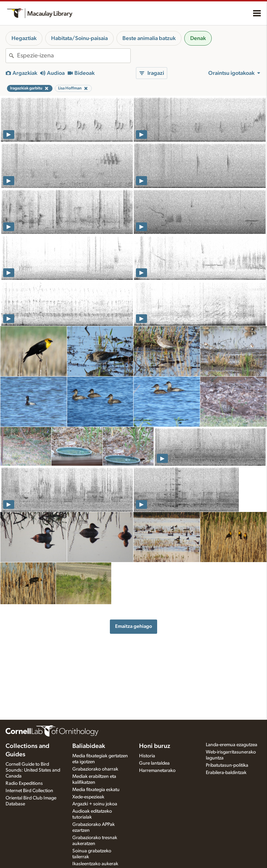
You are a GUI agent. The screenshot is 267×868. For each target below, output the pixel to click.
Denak (198, 38)
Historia (147, 756)
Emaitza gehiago (133, 626)
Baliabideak (89, 746)
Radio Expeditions (24, 783)
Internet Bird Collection (29, 791)
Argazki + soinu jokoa (95, 804)
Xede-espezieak (88, 797)
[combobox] (74, 56)
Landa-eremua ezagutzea (232, 745)
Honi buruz (155, 746)
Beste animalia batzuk (149, 38)
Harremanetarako (157, 771)
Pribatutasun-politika (227, 765)
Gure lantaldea (154, 763)
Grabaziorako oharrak (95, 769)
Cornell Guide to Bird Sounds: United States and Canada (33, 770)
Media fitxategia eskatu (96, 790)
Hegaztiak (24, 38)
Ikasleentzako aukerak (95, 864)
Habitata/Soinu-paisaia (79, 38)
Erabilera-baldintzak (226, 773)
